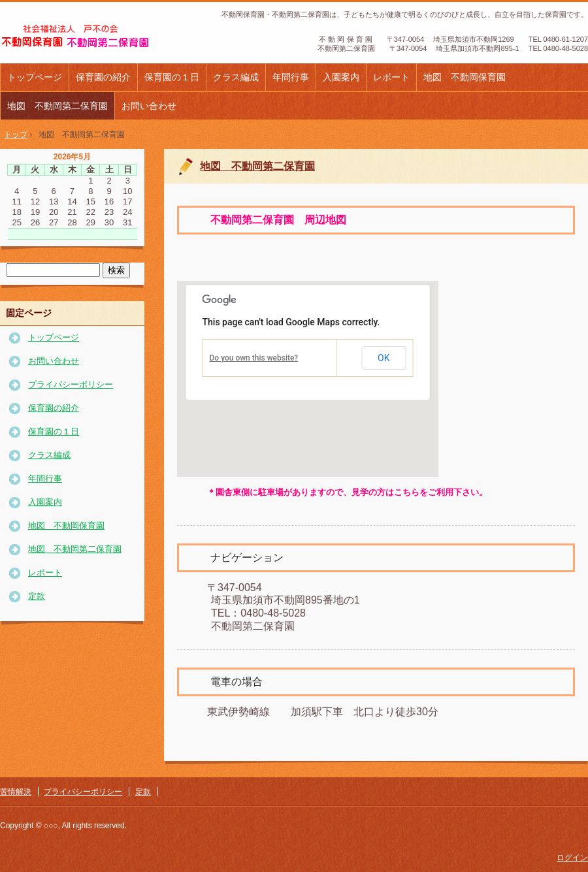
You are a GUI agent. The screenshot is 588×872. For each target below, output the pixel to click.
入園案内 (341, 77)
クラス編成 (236, 77)
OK (384, 358)
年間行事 (291, 77)
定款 (37, 596)
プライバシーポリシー (71, 384)
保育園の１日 (172, 77)
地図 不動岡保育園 (465, 77)
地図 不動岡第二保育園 (57, 106)
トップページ (35, 77)
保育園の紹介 (103, 77)
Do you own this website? (254, 358)
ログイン (572, 858)
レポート (391, 77)
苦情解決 (16, 792)
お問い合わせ (149, 106)
